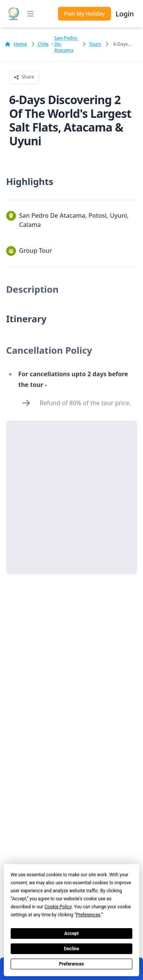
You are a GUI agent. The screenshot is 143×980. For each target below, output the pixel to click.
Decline (71, 949)
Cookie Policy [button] (58, 907)
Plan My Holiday (84, 14)
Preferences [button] (88, 915)
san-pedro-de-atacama (66, 44)
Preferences (72, 964)
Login (125, 14)
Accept (72, 933)
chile (43, 44)
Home (16, 44)
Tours (95, 44)
